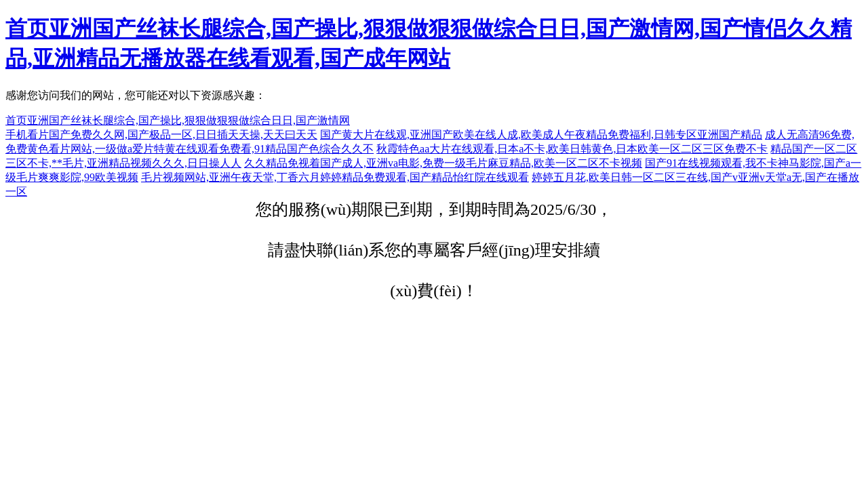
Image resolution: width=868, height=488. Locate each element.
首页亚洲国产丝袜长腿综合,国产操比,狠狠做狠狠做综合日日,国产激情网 (178, 120)
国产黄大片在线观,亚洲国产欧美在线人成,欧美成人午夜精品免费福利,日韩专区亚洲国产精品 (541, 135)
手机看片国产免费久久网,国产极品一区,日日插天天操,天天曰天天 (161, 135)
